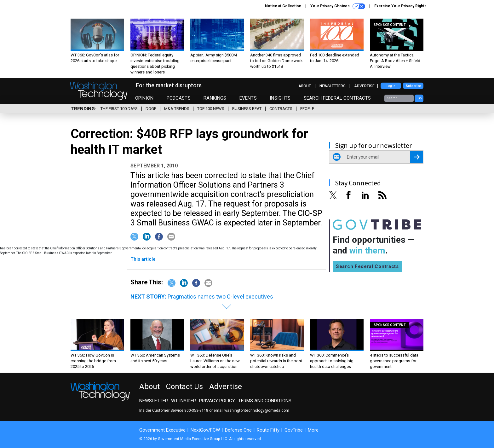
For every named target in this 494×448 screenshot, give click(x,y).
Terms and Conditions (265, 401)
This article (143, 259)
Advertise (364, 86)
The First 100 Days (119, 109)
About (305, 86)
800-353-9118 (196, 410)
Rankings (215, 98)
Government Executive (162, 430)
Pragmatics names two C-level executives (220, 297)
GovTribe (294, 430)
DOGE (151, 109)
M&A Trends (177, 109)
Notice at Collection (283, 6)
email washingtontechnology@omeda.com (251, 410)
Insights (280, 98)
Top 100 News (211, 109)
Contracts (281, 109)
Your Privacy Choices (338, 6)
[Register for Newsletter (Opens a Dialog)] (417, 157)
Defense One (238, 430)
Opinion (144, 98)
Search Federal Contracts (337, 98)
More (313, 430)
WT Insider (184, 401)
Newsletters (333, 86)
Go (419, 98)
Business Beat (247, 109)
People (307, 109)
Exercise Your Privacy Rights (400, 6)
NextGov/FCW (205, 430)
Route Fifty (268, 430)
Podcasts (179, 98)
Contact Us (184, 387)
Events (248, 98)
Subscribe (413, 86)
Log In (391, 86)
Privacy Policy (217, 401)
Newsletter (154, 401)
